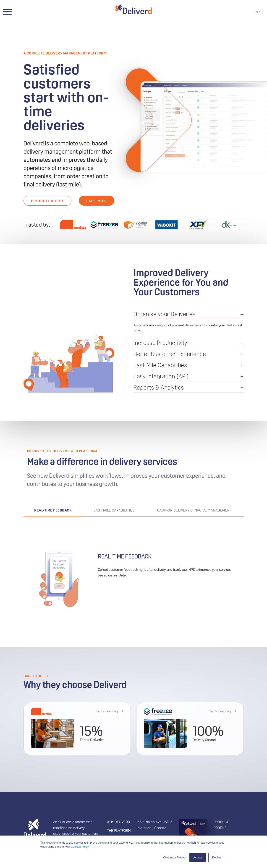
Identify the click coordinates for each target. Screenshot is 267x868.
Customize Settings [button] (175, 858)
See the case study (107, 711)
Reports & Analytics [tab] (159, 388)
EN (256, 12)
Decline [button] (217, 858)
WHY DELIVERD (118, 822)
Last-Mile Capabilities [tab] (160, 366)
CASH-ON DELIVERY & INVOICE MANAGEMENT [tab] (195, 510)
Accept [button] (198, 858)
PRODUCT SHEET (47, 201)
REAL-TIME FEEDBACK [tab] (53, 510)
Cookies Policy (80, 847)
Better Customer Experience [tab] (170, 354)
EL (262, 12)
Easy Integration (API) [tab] (161, 377)
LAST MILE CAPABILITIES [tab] (114, 510)
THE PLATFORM (119, 831)
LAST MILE (97, 201)
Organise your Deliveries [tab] (164, 314)
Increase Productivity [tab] (160, 343)
